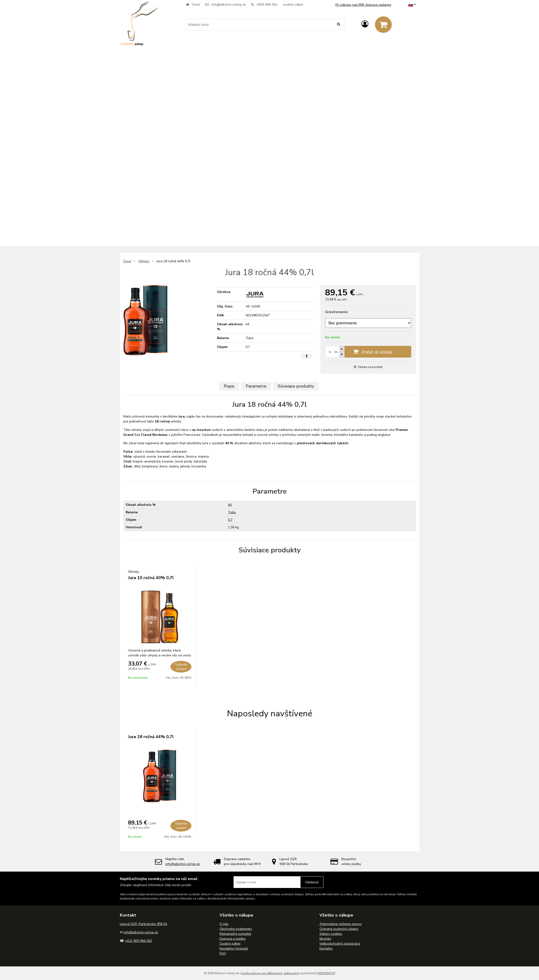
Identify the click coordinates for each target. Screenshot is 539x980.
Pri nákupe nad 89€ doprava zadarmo (363, 5)
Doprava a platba (233, 939)
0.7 (230, 520)
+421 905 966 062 (138, 941)
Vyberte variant (181, 667)
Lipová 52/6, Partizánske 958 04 (143, 924)
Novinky (325, 939)
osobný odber (293, 5)
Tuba (232, 512)
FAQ (223, 953)
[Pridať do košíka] (368, 352)
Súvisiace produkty (296, 386)
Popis (229, 386)
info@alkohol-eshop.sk (229, 5)
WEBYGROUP (326, 973)
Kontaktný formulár (234, 949)
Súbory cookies (331, 934)
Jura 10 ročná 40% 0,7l (151, 578)
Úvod (196, 5)
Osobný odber (230, 944)
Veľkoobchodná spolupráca (340, 944)
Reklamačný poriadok (235, 934)
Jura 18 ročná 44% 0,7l (151, 737)
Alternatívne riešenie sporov (341, 924)
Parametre (256, 386)
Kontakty (326, 949)
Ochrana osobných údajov (339, 929)
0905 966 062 (267, 5)
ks (336, 352)
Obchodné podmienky (236, 929)
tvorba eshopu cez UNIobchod (262, 973)
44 (230, 505)
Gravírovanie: (337, 312)
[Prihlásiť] (365, 24)
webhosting (291, 973)
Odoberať (312, 882)
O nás (224, 924)
